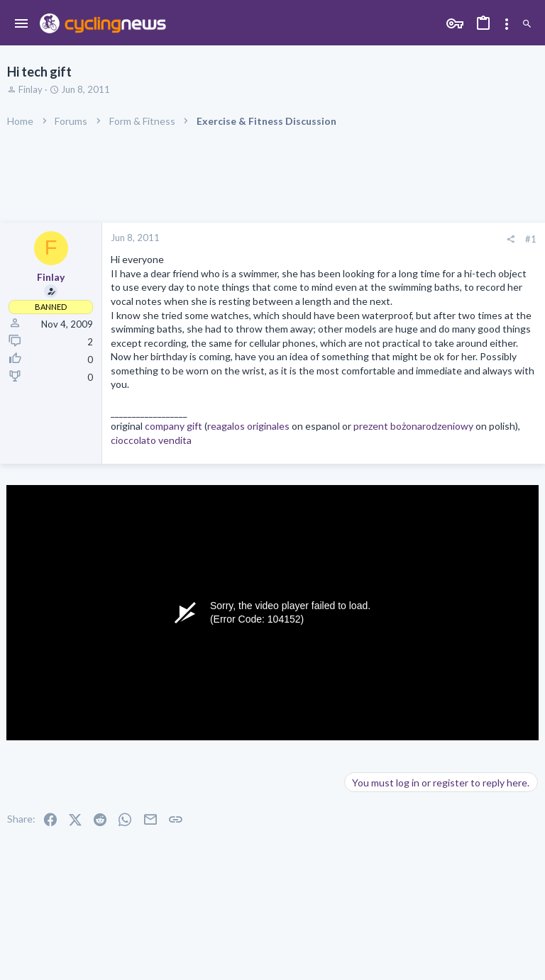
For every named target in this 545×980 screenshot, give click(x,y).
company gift (174, 426)
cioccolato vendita (151, 440)
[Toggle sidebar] (507, 24)
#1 (531, 239)
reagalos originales (248, 426)
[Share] (511, 239)
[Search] (527, 24)
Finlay (31, 89)
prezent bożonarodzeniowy (413, 426)
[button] (22, 24)
